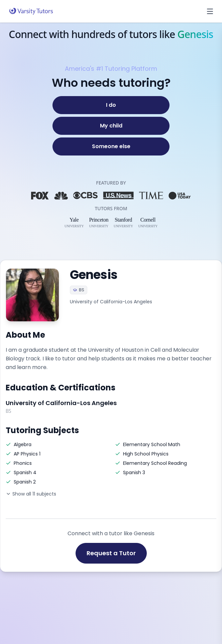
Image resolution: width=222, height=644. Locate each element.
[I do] (111, 105)
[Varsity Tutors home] (31, 11)
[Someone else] (111, 146)
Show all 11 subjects (31, 494)
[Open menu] (210, 11)
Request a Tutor (111, 553)
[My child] (111, 126)
